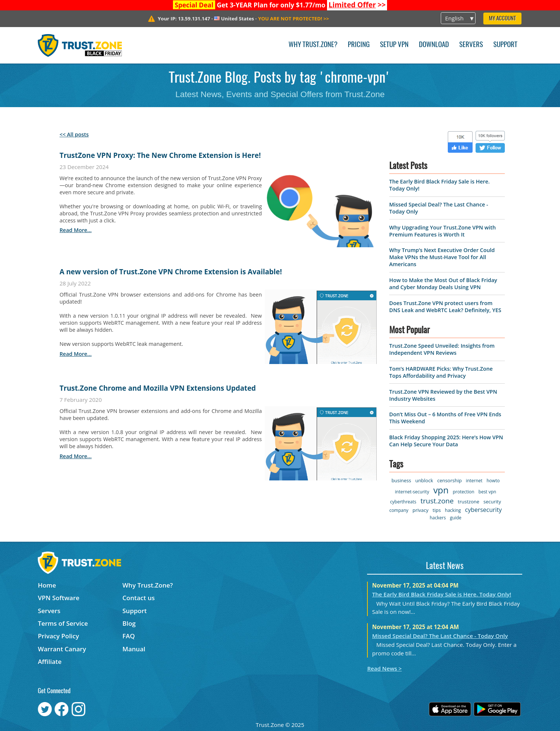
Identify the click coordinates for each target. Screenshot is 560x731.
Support (505, 45)
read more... (76, 230)
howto (493, 481)
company (399, 510)
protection (463, 492)
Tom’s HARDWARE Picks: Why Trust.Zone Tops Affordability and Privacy (441, 372)
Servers (471, 45)
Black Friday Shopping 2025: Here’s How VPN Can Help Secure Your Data (446, 441)
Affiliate (50, 661)
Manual (134, 649)
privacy (421, 510)
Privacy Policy (58, 636)
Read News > (384, 668)
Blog (129, 623)
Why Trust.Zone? (313, 45)
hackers (438, 518)
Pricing (359, 45)
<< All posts (74, 134)
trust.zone (437, 501)
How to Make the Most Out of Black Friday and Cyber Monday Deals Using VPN (443, 284)
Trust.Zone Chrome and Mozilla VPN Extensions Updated (158, 388)
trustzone (469, 502)
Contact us (139, 598)
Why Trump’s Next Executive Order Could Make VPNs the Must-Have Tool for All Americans (442, 257)
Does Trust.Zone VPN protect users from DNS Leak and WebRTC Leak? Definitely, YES (445, 307)
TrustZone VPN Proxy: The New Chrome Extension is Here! (160, 155)
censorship (449, 480)
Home (47, 585)
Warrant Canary (62, 649)
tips (437, 510)
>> (357, 5)
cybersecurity (484, 510)
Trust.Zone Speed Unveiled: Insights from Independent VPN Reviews (442, 349)
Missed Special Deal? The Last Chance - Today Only (440, 636)
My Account (502, 19)
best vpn (487, 492)
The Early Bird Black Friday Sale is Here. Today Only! (442, 594)
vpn (441, 490)
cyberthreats (403, 502)
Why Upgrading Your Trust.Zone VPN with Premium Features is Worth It (443, 231)
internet (474, 481)
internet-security (412, 492)
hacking (453, 510)
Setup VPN (394, 45)
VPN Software (59, 598)
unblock (424, 480)
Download (434, 45)
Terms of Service (63, 623)
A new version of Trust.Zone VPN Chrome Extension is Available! (171, 272)
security (492, 502)
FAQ (129, 636)
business (401, 480)
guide (456, 518)
